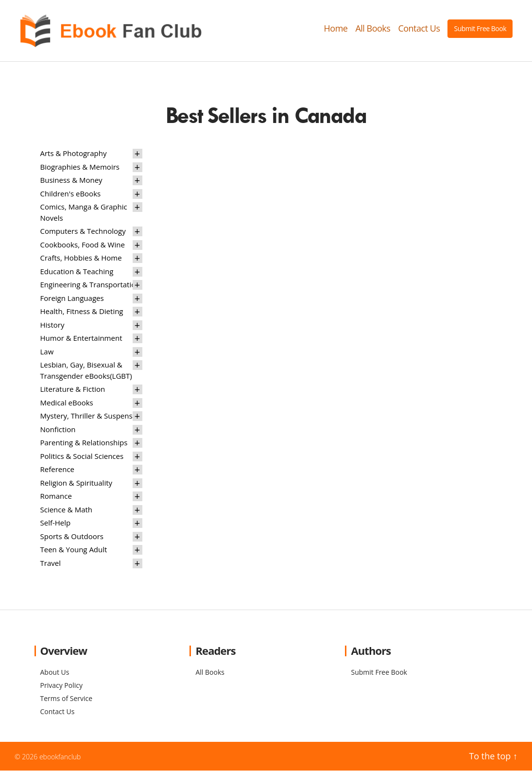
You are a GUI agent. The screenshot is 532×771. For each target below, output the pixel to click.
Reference (58, 470)
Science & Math (67, 510)
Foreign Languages (72, 298)
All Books (373, 29)
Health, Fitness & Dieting (82, 312)
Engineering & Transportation (90, 285)
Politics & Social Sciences (82, 456)
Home (336, 29)
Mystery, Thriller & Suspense (89, 417)
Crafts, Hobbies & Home (81, 259)
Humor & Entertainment (81, 339)
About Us (55, 673)
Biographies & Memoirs (80, 167)
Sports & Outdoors (72, 537)
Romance (56, 497)
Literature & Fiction (73, 390)
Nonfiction (58, 430)
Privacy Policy (61, 686)
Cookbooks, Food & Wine (83, 245)
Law (47, 352)
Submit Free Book (480, 28)
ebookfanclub (60, 757)
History (52, 325)
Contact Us (419, 29)
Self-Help (56, 524)
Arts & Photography (74, 154)
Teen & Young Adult (74, 550)
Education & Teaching (77, 272)
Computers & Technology (83, 232)
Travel (51, 563)
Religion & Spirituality (77, 483)
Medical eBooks (67, 403)
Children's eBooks (71, 194)
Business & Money (71, 181)
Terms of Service (67, 699)
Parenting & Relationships (84, 443)
